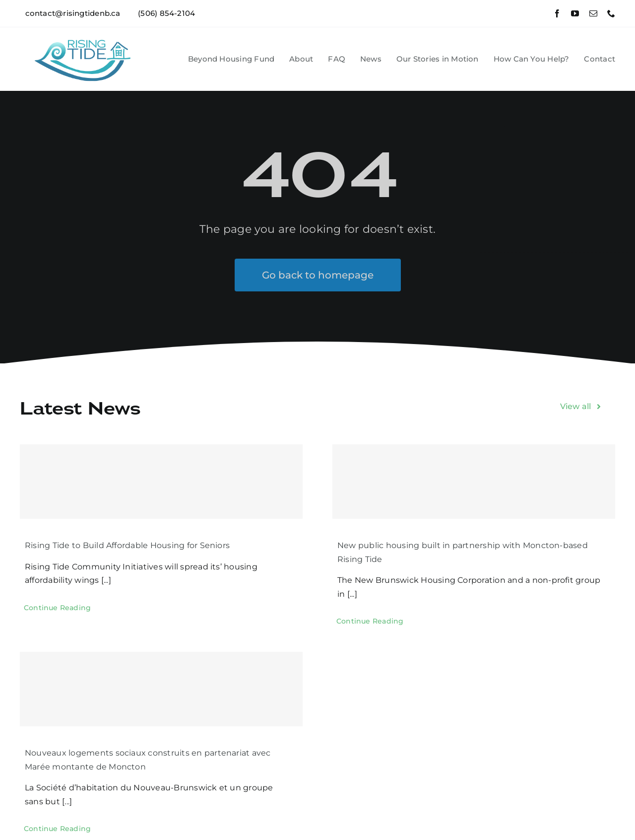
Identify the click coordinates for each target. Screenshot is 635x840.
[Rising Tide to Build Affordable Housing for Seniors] (161, 482)
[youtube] (575, 13)
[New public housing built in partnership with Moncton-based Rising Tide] (474, 482)
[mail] (593, 13)
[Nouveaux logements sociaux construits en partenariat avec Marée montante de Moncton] (161, 689)
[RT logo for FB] (85, 35)
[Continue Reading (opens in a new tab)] (57, 608)
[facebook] (557, 13)
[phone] (611, 13)
